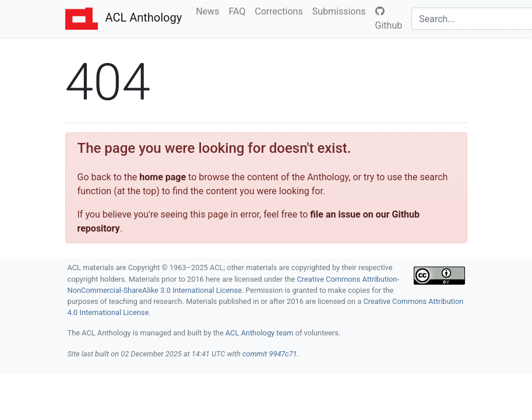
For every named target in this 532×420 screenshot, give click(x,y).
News (210, 10)
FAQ (239, 10)
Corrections (281, 10)
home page (163, 177)
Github (389, 19)
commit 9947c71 (270, 354)
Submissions (341, 10)
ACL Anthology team (260, 333)
